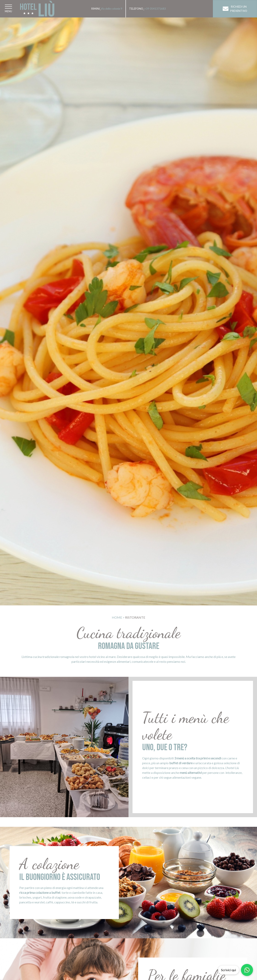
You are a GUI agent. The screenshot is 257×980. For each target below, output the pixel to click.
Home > (118, 617)
